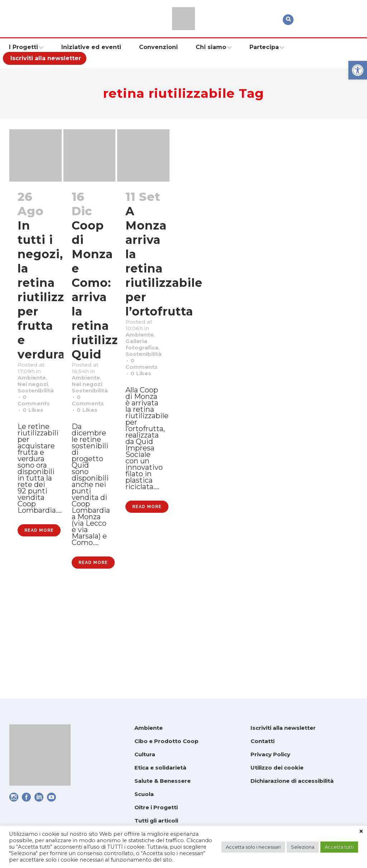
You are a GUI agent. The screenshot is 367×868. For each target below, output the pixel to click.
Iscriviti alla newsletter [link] (283, 728)
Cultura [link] (145, 754)
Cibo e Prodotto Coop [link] (166, 741)
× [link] (361, 831)
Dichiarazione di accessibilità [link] (292, 781)
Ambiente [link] (36, 394)
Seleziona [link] (303, 847)
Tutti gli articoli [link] (156, 821)
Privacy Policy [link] (270, 754)
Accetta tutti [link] (339, 847)
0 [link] (36, 450)
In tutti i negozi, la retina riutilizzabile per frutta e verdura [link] (56, 290)
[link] (358, 70)
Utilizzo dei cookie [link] (277, 768)
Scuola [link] (144, 794)
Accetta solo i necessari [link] (253, 847)
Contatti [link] (263, 741)
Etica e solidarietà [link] (160, 768)
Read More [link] (39, 612)
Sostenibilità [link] (41, 422)
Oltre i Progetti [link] (156, 807)
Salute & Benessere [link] (163, 781)
